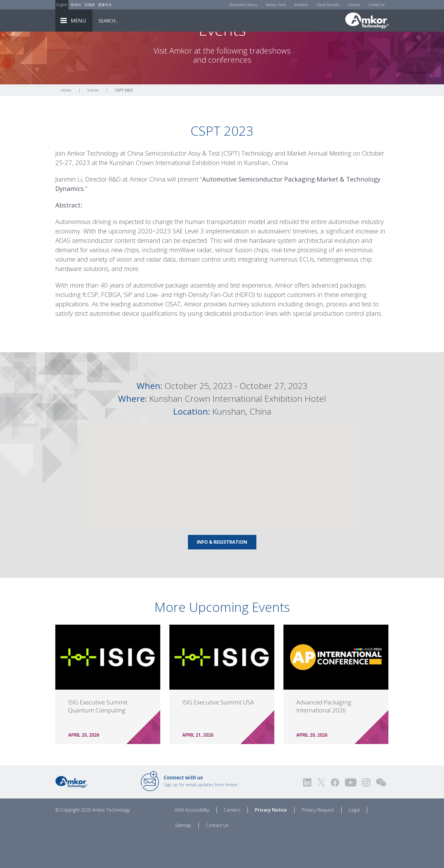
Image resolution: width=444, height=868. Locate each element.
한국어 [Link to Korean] (76, 5)
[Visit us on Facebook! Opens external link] (335, 814)
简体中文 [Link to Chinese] (105, 5)
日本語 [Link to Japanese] (90, 5)
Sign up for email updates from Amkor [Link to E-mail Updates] (201, 812)
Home (66, 122)
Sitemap (183, 857)
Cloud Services (328, 5)
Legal (354, 841)
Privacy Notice (271, 841)
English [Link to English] (62, 5)
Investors (301, 5)
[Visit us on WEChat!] (381, 814)
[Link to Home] (71, 813)
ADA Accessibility (192, 841)
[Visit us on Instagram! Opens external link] (366, 814)
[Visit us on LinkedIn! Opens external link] (308, 814)
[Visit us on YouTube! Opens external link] (350, 814)
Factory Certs (276, 5)
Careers (354, 5)
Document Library (243, 5)
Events (93, 122)
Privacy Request (318, 841)
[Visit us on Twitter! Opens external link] (321, 814)
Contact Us (377, 5)
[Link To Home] (367, 21)
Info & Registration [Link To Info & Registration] (222, 574)
